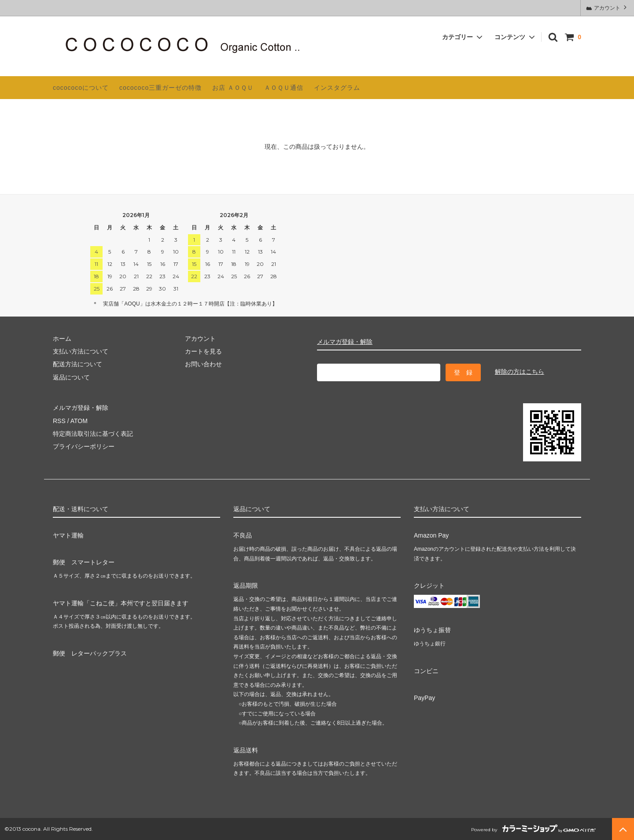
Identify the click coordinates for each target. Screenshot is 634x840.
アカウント (607, 7)
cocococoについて (81, 88)
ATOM (79, 421)
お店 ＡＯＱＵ (233, 88)
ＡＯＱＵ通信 (284, 88)
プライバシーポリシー (84, 446)
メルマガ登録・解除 (345, 342)
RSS (59, 421)
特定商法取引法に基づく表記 (93, 434)
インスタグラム (337, 88)
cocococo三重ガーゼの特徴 (160, 88)
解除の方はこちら (520, 372)
